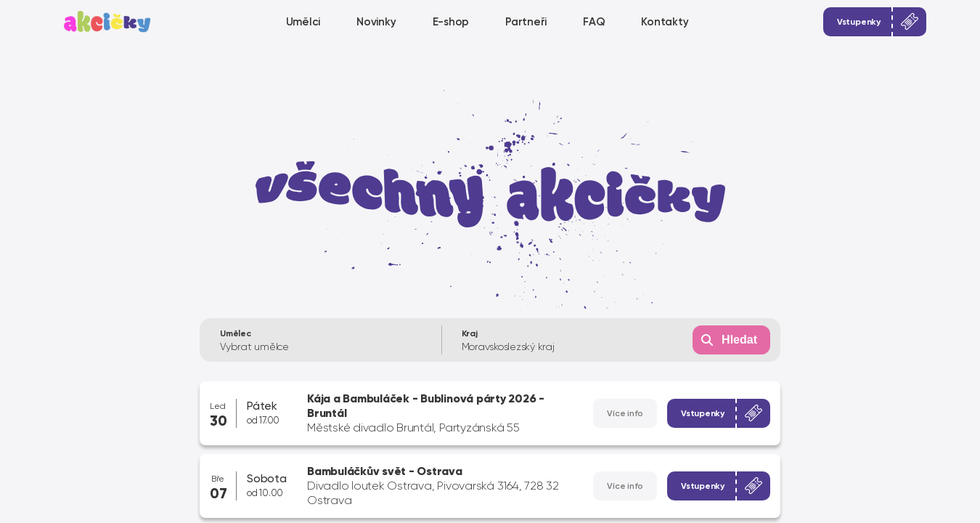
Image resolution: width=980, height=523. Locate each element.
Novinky (376, 22)
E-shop (451, 22)
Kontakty (665, 22)
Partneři (526, 22)
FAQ (594, 22)
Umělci (303, 22)
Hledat (739, 340)
